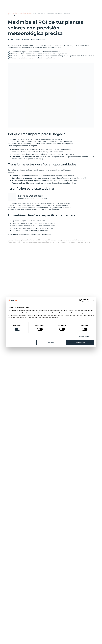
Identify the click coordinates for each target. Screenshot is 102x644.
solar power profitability (43, 242)
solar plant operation (25, 242)
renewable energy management (55, 240)
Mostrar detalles (85, 337)
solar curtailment (74, 240)
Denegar (51, 343)
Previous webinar (26, 13)
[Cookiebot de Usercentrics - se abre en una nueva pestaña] (81, 300)
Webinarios (16, 13)
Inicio (10, 13)
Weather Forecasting (61, 242)
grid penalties (36, 240)
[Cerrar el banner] (94, 300)
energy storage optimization (19, 240)
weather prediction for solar (80, 242)
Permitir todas (80, 343)
